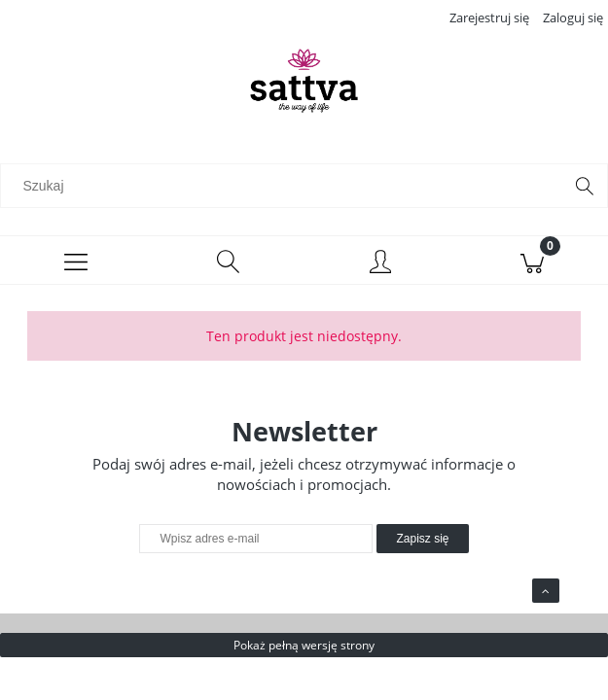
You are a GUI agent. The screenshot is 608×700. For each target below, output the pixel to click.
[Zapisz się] (422, 539)
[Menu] (76, 261)
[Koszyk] (532, 261)
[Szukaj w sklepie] (286, 186)
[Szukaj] (585, 186)
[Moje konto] (380, 263)
